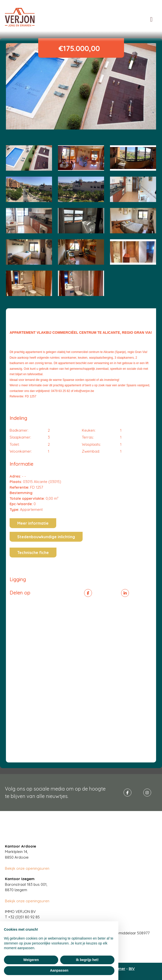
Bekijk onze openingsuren (27, 868)
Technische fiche (33, 553)
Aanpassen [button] (59, 970)
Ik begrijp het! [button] (87, 960)
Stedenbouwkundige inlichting (46, 537)
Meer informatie (33, 523)
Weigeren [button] (31, 960)
